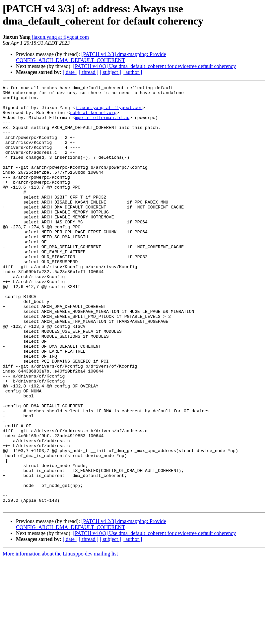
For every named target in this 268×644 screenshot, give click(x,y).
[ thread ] (89, 72)
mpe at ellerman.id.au (102, 124)
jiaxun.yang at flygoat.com (60, 37)
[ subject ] (110, 72)
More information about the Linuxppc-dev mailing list (60, 638)
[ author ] (132, 72)
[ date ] (70, 72)
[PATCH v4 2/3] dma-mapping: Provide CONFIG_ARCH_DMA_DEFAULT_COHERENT (91, 57)
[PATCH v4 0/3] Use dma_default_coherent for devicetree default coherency (154, 66)
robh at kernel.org (93, 118)
